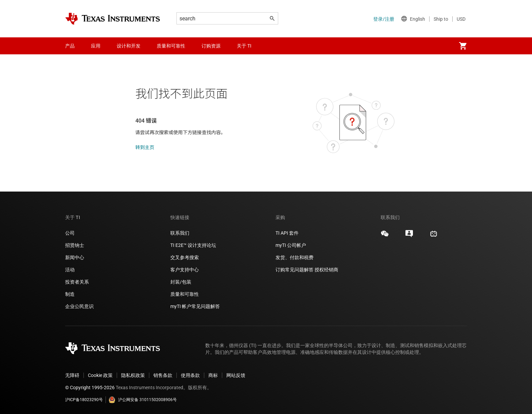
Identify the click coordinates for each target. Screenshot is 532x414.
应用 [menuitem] (96, 46)
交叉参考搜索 (185, 257)
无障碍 (72, 375)
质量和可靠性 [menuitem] (171, 46)
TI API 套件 (287, 233)
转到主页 (145, 147)
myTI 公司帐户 (291, 245)
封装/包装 (181, 282)
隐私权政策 (133, 375)
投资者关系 (77, 282)
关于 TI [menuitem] (244, 46)
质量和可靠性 (185, 294)
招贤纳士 (75, 245)
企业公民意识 (79, 306)
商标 (213, 375)
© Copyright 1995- (90, 388)
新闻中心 (75, 257)
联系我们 (180, 233)
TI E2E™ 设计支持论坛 (193, 245)
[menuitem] (463, 46)
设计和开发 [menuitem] (129, 46)
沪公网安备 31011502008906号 (143, 400)
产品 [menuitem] (70, 46)
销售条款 (163, 375)
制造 (70, 294)
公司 (70, 233)
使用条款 (190, 375)
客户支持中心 (185, 270)
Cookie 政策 (100, 375)
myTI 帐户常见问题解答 (195, 306)
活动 (70, 270)
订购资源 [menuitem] (211, 46)
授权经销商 (326, 270)
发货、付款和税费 (294, 257)
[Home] (113, 19)
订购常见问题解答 (294, 270)
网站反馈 (236, 375)
